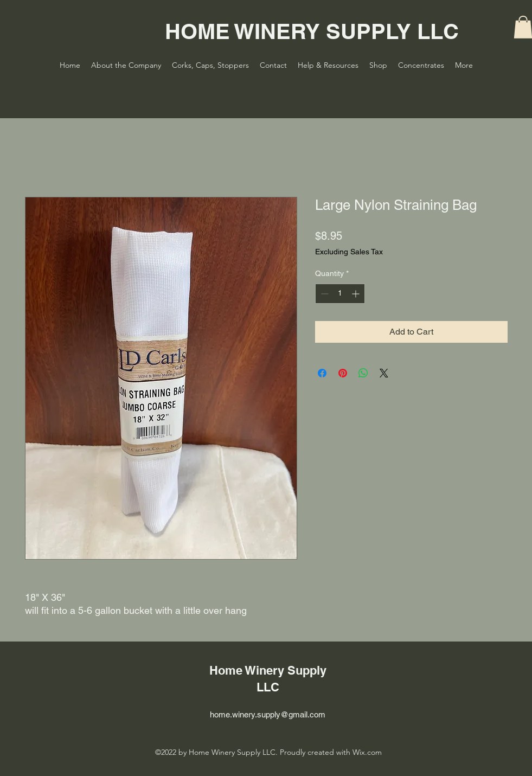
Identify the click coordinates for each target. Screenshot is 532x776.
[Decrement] (323, 294)
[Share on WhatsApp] (363, 373)
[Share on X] (384, 373)
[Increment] (357, 294)
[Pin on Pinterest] (343, 373)
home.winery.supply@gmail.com (268, 714)
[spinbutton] (340, 294)
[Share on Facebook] (322, 373)
